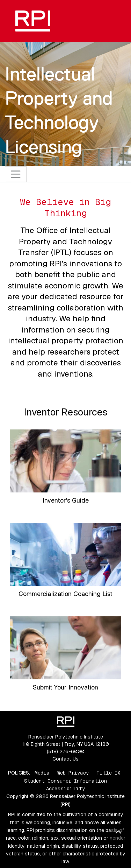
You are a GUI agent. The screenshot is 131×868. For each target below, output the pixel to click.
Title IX (108, 773)
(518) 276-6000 (66, 751)
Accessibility (65, 789)
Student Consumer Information (65, 781)
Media (42, 773)
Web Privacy (73, 773)
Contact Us (65, 759)
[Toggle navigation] (16, 174)
